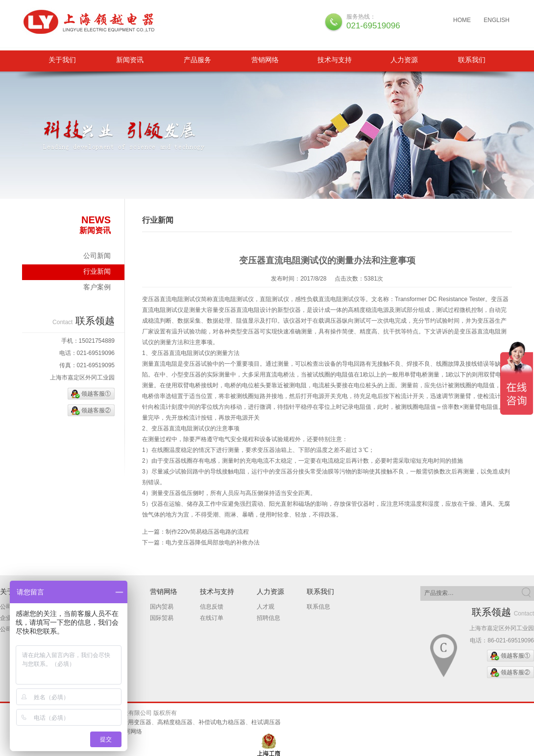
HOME (462, 20)
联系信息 (318, 607)
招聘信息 (268, 618)
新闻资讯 (130, 60)
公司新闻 (97, 256)
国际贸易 (162, 618)
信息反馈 (212, 607)
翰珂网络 (130, 732)
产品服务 (197, 60)
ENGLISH (497, 20)
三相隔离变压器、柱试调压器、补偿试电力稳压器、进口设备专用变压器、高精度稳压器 (92, 22)
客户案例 (97, 287)
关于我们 (62, 60)
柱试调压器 (266, 722)
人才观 (266, 607)
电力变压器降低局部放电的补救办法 (213, 543)
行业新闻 (97, 271)
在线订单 (212, 618)
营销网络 (265, 60)
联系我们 (472, 60)
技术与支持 (335, 60)
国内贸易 (162, 607)
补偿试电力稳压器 (222, 722)
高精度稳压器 (175, 722)
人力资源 (404, 60)
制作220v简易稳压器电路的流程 (207, 532)
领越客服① (96, 394)
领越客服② (96, 410)
